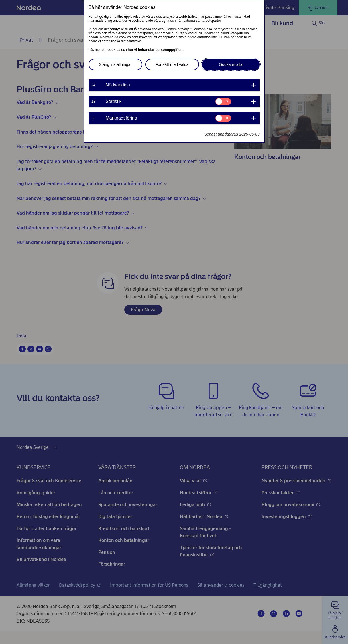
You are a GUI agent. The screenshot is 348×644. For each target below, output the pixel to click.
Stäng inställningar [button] (115, 64)
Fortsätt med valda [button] (172, 64)
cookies (114, 50)
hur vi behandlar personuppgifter (155, 50)
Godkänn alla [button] (231, 64)
